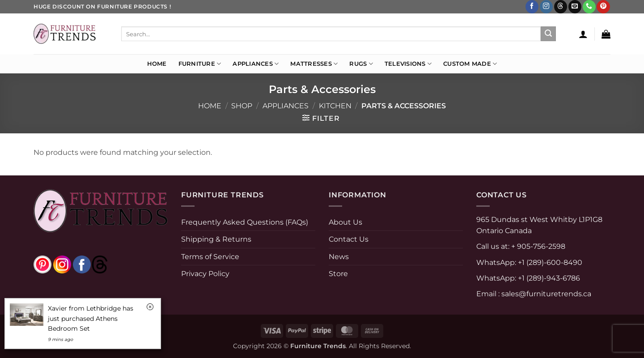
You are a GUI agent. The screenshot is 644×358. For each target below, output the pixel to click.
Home (157, 64)
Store (338, 274)
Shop (242, 106)
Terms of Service (210, 257)
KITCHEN (335, 106)
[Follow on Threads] (561, 7)
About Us (345, 222)
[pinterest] (42, 264)
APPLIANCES (286, 106)
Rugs (361, 64)
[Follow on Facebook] (532, 7)
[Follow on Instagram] (546, 7)
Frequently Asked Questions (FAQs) (245, 222)
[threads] (91, 264)
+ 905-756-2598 (537, 246)
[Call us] (589, 7)
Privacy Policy (205, 274)
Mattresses (314, 64)
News (339, 257)
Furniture (200, 64)
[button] (583, 34)
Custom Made (470, 64)
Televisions (408, 64)
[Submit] (548, 34)
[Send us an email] (575, 7)
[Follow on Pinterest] (603, 7)
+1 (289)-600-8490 (549, 262)
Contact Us (349, 239)
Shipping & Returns (216, 239)
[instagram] (62, 264)
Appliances (256, 64)
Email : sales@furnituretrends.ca (534, 294)
